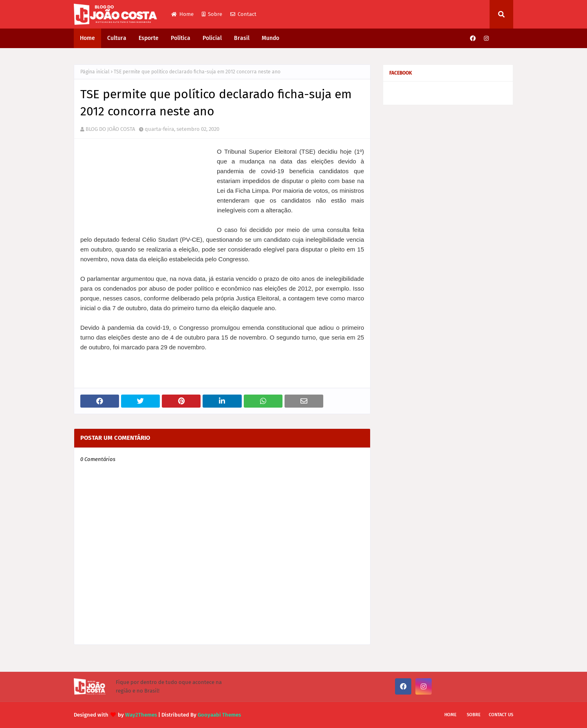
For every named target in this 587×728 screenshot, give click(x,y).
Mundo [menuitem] (270, 38)
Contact (243, 14)
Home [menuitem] (87, 38)
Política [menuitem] (181, 38)
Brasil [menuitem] (242, 38)
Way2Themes (141, 715)
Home (182, 14)
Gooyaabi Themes (219, 715)
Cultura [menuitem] (117, 38)
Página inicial (95, 72)
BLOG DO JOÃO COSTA (110, 129)
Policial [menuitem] (212, 38)
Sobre (212, 14)
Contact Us (501, 715)
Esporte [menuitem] (149, 38)
